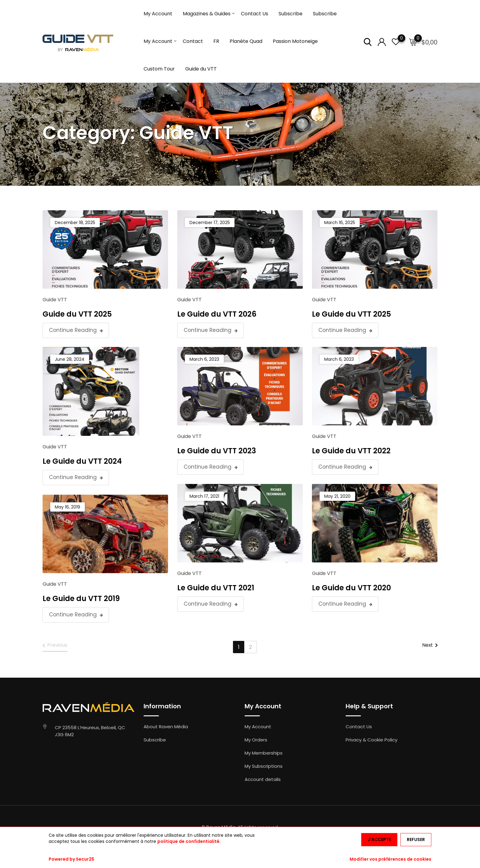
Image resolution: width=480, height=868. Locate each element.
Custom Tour (159, 69)
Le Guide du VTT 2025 (351, 314)
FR (216, 41)
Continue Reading (76, 330)
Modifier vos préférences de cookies (390, 859)
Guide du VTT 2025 (77, 314)
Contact (193, 41)
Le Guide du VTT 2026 (217, 314)
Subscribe (291, 14)
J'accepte (379, 839)
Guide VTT (55, 300)
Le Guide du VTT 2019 (81, 598)
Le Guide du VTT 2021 (216, 588)
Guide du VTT (201, 69)
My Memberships (264, 753)
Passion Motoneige (295, 41)
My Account (158, 14)
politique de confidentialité (188, 841)
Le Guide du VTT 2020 (351, 588)
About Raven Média (166, 727)
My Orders (256, 740)
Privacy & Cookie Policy (371, 740)
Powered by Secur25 (71, 859)
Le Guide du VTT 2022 (351, 451)
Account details (263, 779)
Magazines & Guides (207, 14)
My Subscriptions (264, 766)
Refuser (416, 839)
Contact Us (255, 14)
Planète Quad (246, 41)
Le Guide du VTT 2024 (82, 461)
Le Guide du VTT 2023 (217, 451)
